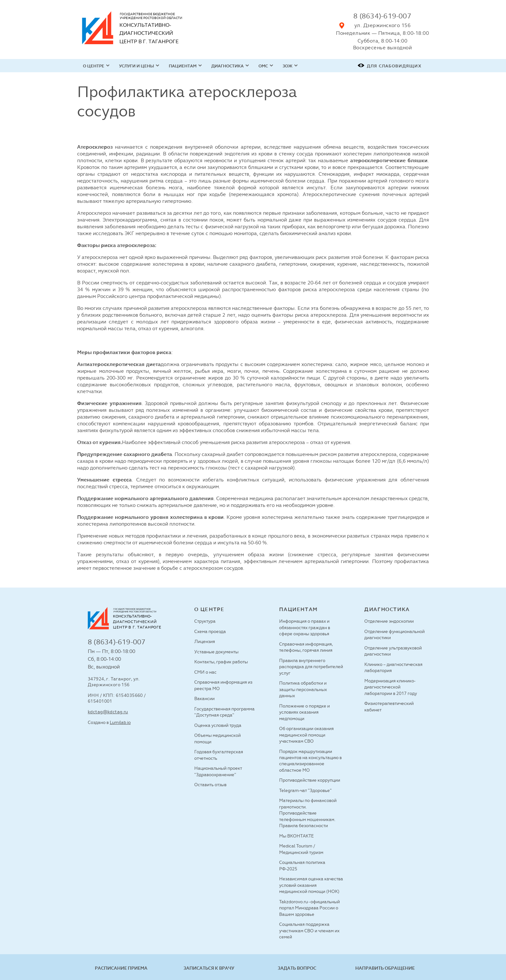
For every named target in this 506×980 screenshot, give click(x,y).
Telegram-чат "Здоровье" (305, 790)
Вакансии (204, 698)
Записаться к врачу (209, 968)
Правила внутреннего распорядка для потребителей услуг (311, 667)
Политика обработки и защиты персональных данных (303, 689)
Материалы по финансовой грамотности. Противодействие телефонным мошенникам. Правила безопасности (308, 813)
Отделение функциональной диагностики (395, 634)
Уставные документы (216, 652)
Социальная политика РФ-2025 (302, 865)
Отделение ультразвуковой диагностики (393, 651)
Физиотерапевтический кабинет (389, 706)
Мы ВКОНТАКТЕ (296, 836)
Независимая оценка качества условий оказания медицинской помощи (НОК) (311, 885)
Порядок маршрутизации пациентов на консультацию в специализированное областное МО (310, 761)
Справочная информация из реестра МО (223, 685)
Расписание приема (121, 968)
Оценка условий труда (218, 725)
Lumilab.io (120, 722)
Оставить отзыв (210, 785)
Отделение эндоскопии (389, 621)
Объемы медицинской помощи (218, 738)
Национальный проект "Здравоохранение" (218, 771)
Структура (205, 621)
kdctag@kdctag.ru (108, 712)
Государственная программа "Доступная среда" (224, 712)
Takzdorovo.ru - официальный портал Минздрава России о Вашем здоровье (309, 908)
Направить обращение (385, 968)
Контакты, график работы (221, 662)
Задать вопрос (297, 968)
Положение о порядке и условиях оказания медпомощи (304, 712)
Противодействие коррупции (310, 780)
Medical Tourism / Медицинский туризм (301, 849)
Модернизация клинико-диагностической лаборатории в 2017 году (391, 687)
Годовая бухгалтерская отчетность (219, 755)
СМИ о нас (205, 672)
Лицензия (205, 641)
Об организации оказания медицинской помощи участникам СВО (306, 735)
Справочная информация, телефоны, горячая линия (306, 647)
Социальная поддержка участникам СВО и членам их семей (309, 931)
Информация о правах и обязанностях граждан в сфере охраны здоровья (305, 627)
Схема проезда (210, 631)
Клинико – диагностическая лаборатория (393, 667)
